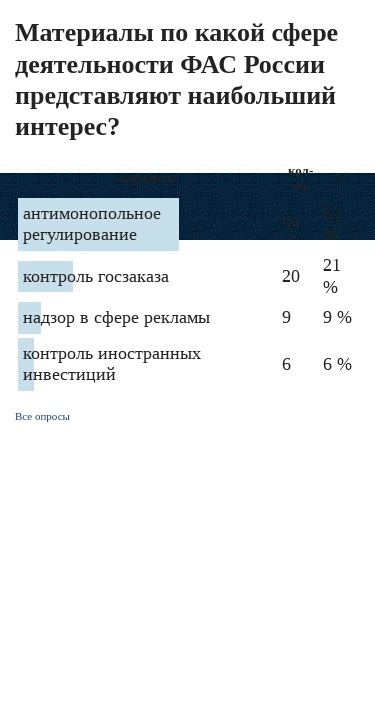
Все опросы (42, 416)
